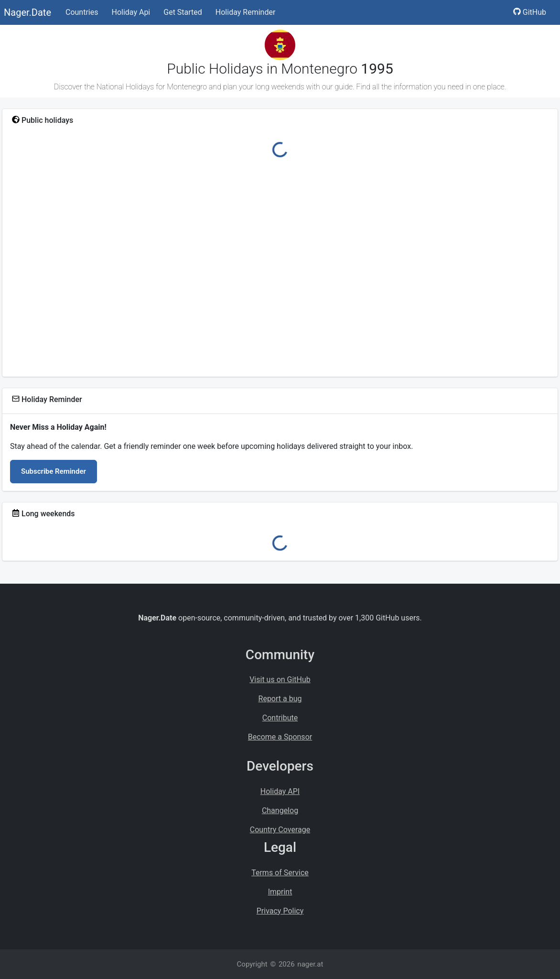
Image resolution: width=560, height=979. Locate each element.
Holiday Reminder (246, 12)
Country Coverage (280, 830)
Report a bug (280, 699)
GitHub (530, 12)
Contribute (280, 718)
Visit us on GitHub (280, 680)
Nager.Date (27, 12)
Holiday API (280, 791)
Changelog (280, 810)
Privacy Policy (280, 911)
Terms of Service (280, 873)
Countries (82, 12)
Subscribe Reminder (54, 471)
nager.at (310, 964)
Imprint (280, 892)
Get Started (183, 12)
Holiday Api (131, 12)
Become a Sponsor (280, 737)
